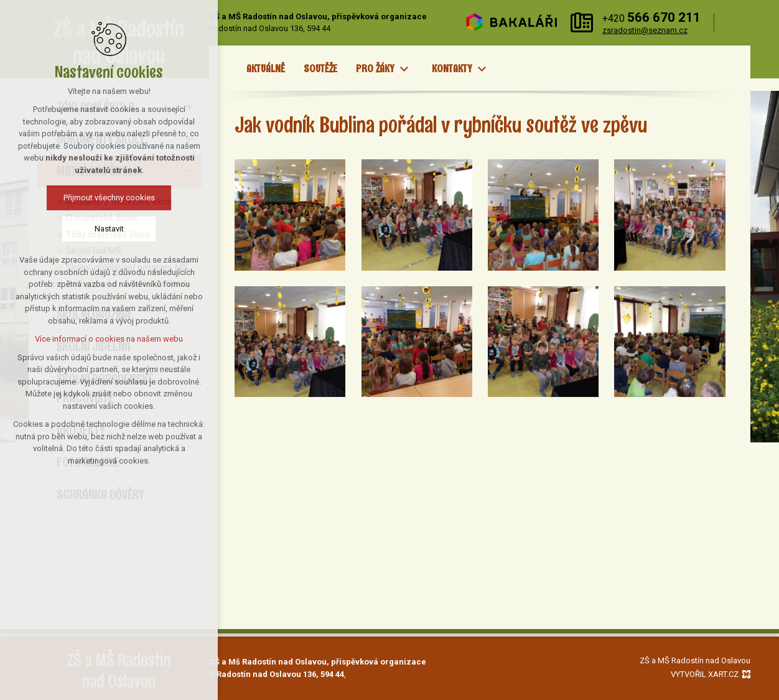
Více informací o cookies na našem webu (109, 339)
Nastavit (109, 229)
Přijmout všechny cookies (109, 198)
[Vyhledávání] (736, 23)
